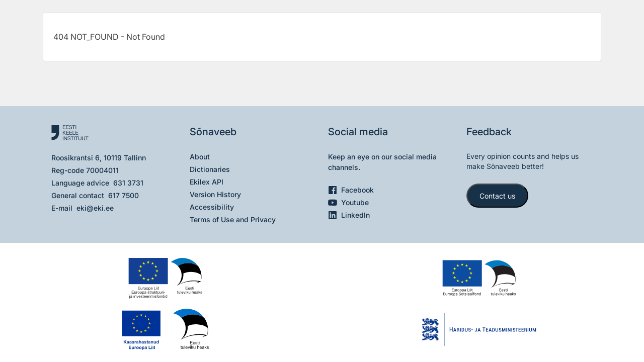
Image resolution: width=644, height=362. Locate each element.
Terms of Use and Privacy (233, 219)
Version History (215, 194)
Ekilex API (207, 182)
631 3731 (128, 183)
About (200, 157)
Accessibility (212, 207)
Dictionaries (210, 169)
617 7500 (124, 195)
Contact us (497, 196)
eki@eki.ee (95, 208)
